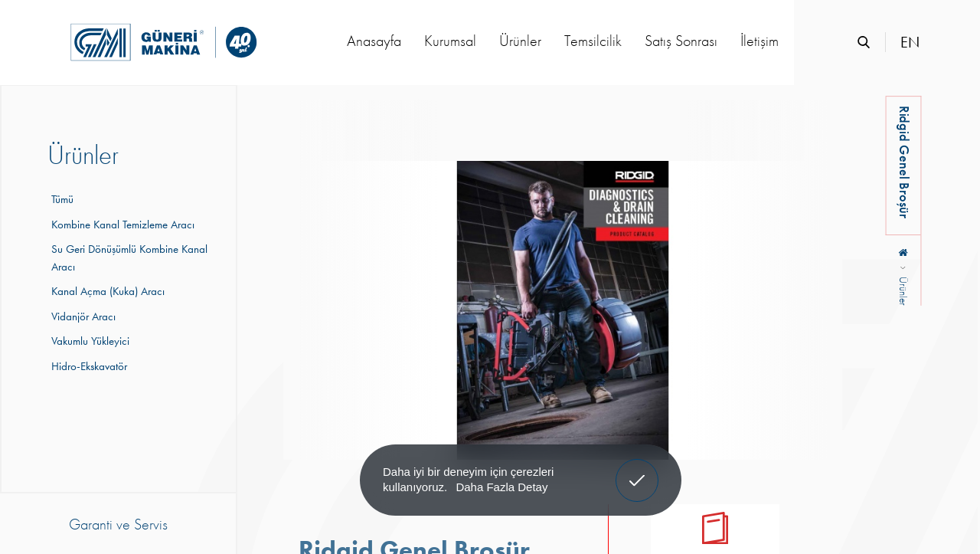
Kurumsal (450, 41)
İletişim (759, 41)
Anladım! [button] (637, 469)
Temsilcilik (593, 41)
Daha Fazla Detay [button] (501, 487)
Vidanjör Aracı (82, 316)
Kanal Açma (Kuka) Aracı (106, 291)
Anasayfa (374, 41)
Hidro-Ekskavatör (87, 366)
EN (910, 42)
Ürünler (520, 41)
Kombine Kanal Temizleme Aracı (121, 225)
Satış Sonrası (681, 41)
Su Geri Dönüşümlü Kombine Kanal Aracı (127, 258)
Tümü (62, 199)
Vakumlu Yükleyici (88, 341)
